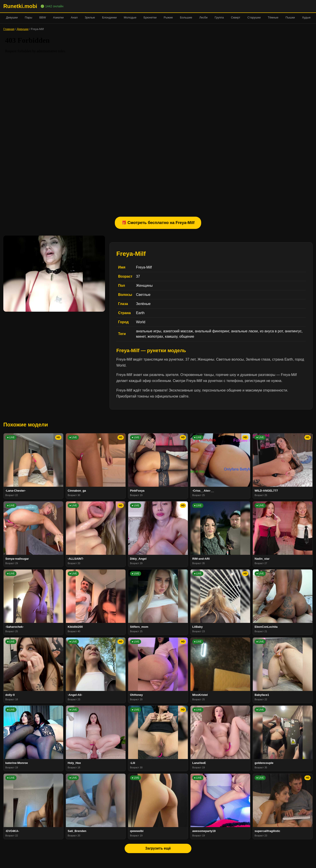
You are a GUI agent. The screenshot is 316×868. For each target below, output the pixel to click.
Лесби (203, 17)
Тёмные (273, 17)
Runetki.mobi (20, 6)
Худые (306, 17)
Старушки (254, 17)
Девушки (12, 17)
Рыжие (168, 17)
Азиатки (58, 17)
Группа (219, 17)
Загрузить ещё (158, 848)
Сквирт (236, 17)
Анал (74, 17)
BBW (43, 17)
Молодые (130, 17)
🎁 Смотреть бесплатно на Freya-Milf (158, 223)
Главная (9, 29)
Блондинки (109, 17)
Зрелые (90, 17)
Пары (29, 17)
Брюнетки (150, 17)
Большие (186, 17)
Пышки (290, 17)
